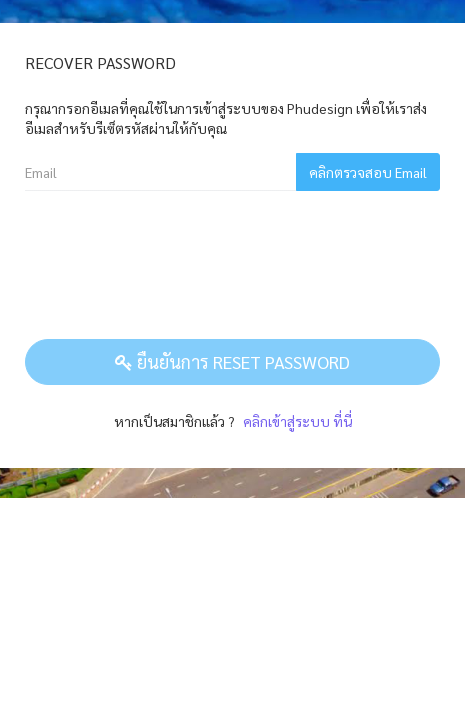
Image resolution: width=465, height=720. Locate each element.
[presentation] (177, 265)
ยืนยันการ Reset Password (232, 361)
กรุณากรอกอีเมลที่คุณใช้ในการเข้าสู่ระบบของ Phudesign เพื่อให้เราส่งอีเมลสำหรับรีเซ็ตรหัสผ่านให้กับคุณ (226, 118)
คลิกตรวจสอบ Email (368, 172)
